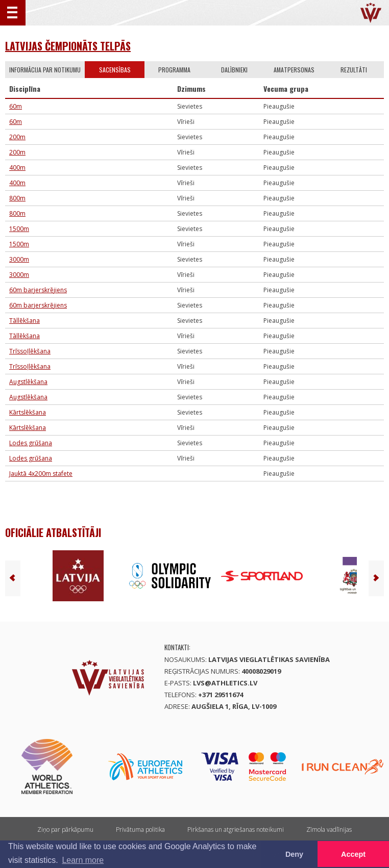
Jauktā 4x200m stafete (41, 474)
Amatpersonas (294, 70)
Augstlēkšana (28, 382)
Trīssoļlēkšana (30, 351)
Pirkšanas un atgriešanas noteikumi (236, 829)
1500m (19, 229)
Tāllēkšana (25, 321)
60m (16, 106)
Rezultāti (354, 70)
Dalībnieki (234, 70)
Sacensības (115, 70)
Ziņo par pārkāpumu (65, 829)
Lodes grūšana (31, 443)
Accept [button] (353, 854)
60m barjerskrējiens (38, 290)
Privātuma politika (140, 829)
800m (17, 198)
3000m (19, 259)
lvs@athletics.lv (225, 683)
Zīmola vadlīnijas (329, 829)
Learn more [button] (83, 860)
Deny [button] (294, 854)
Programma (174, 70)
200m (17, 137)
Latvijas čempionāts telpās (68, 46)
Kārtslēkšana (28, 412)
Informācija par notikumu (45, 70)
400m (17, 168)
